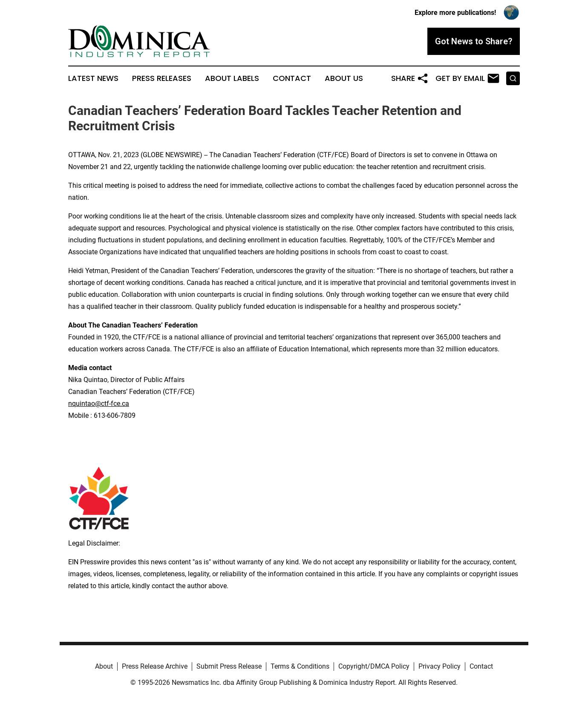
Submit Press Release (229, 666)
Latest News (93, 78)
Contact (292, 78)
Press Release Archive (155, 666)
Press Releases (162, 78)
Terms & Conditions (300, 666)
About (104, 666)
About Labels (232, 78)
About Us (344, 78)
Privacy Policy (440, 666)
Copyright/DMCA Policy (374, 666)
